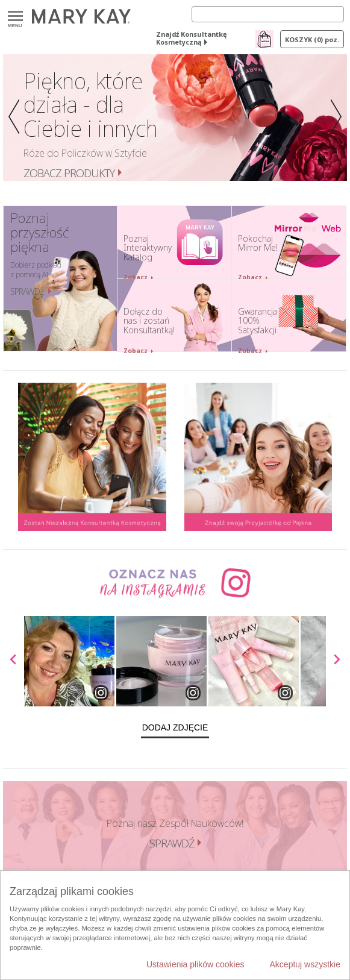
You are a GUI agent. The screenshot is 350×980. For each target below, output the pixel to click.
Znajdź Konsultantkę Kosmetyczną (192, 38)
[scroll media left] (14, 661)
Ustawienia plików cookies (195, 964)
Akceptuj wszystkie (305, 964)
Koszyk (312, 39)
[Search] (268, 14)
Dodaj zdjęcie (175, 727)
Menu (15, 17)
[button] (12, 118)
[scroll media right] (336, 661)
